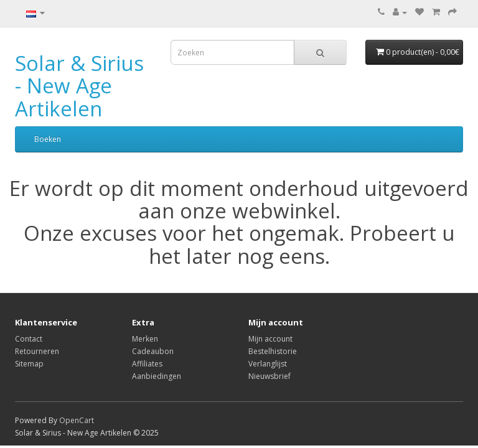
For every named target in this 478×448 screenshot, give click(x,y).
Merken (145, 339)
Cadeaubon (153, 351)
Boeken (48, 139)
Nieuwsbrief (269, 376)
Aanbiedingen (157, 376)
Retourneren (37, 351)
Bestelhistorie (273, 351)
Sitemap (29, 364)
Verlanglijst (268, 364)
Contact (29, 339)
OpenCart (77, 420)
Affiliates (147, 364)
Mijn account (270, 339)
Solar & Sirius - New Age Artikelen (79, 86)
